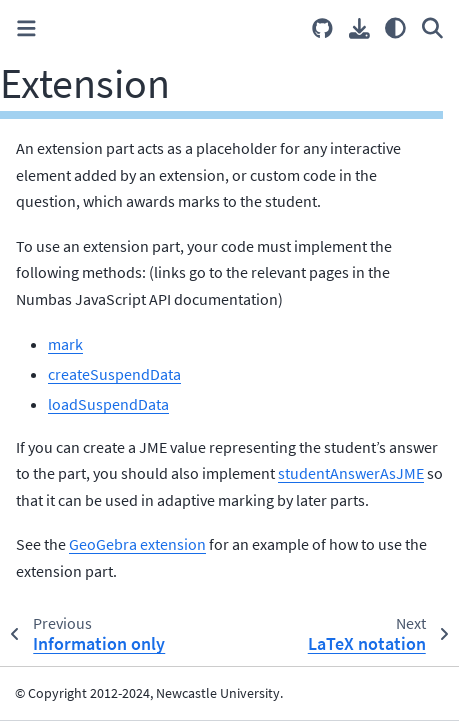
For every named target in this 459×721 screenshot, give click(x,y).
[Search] (432, 28)
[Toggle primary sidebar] (26, 28)
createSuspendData (114, 374)
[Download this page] (359, 28)
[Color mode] (395, 28)
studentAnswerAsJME (351, 473)
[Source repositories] (322, 28)
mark (65, 344)
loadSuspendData (108, 404)
